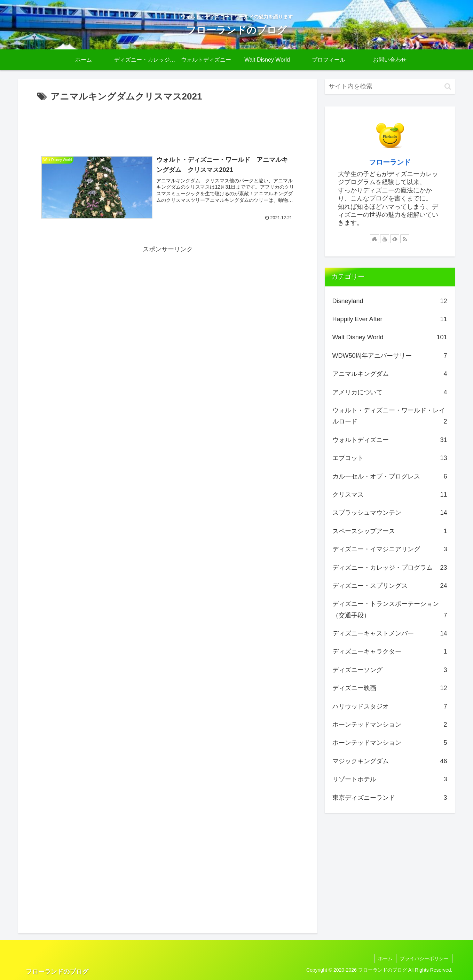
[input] (390, 86)
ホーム (385, 958)
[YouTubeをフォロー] (385, 239)
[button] (448, 86)
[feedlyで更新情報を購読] (395, 239)
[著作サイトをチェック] (375, 239)
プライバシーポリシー (424, 958)
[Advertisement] (168, 124)
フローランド (390, 162)
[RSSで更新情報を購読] (405, 239)
